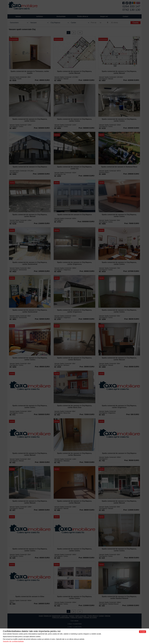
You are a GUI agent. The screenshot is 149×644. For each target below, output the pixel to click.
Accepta (143, 632)
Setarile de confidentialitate (13, 641)
